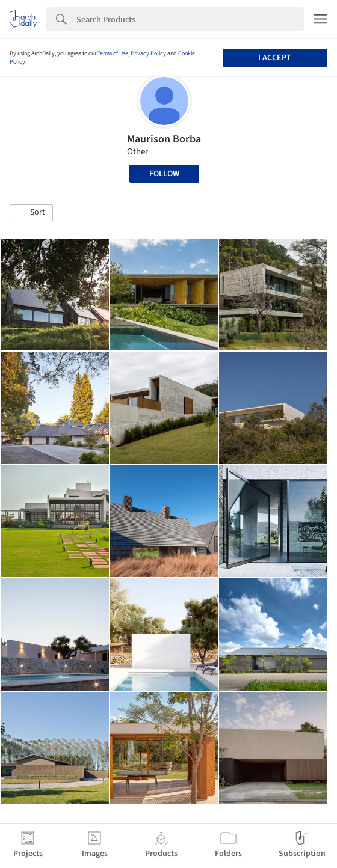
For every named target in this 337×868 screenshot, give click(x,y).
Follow (164, 174)
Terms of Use (113, 53)
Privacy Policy (148, 53)
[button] (31, 213)
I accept (275, 58)
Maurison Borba (164, 139)
